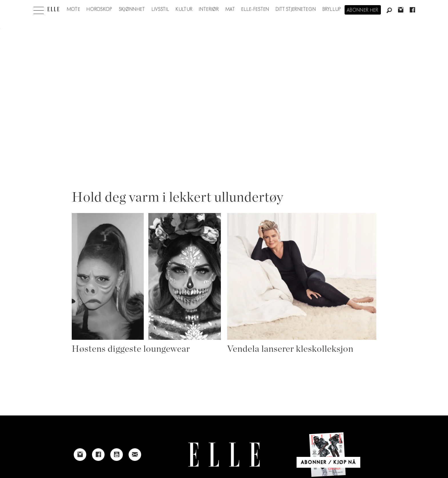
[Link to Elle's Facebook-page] (98, 455)
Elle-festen (255, 9)
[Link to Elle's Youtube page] (117, 455)
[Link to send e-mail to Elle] (135, 455)
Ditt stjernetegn (296, 9)
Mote (74, 9)
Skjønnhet (132, 9)
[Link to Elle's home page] (224, 455)
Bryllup (332, 9)
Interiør (209, 9)
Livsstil (161, 9)
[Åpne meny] (39, 9)
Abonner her (363, 10)
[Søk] (389, 11)
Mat (230, 9)
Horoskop (99, 9)
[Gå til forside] (53, 9)
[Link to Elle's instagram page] (80, 455)
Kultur (184, 9)
